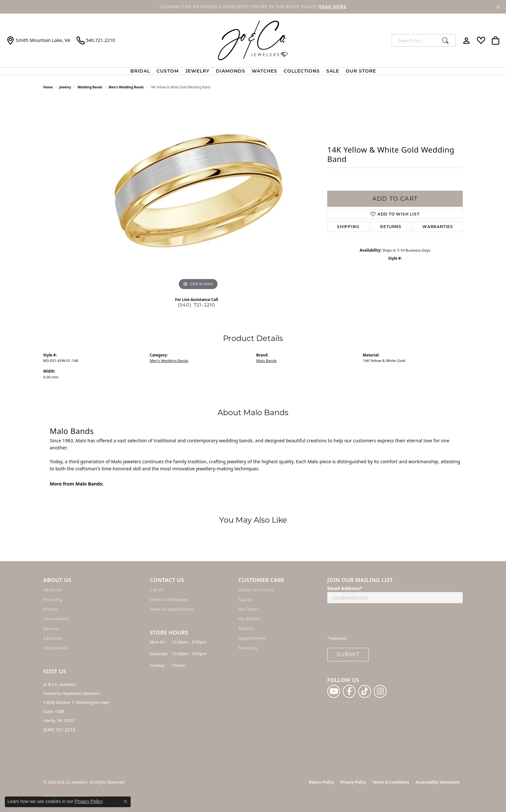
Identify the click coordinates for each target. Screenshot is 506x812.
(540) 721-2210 (197, 305)
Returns (391, 227)
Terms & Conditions (391, 782)
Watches (264, 71)
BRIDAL (140, 71)
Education (53, 638)
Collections (302, 71)
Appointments (252, 638)
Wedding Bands (90, 87)
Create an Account (256, 590)
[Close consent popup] (126, 802)
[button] (466, 40)
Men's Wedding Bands (126, 87)
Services (51, 628)
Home (48, 87)
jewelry (65, 87)
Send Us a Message (169, 599)
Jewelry (197, 71)
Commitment (56, 619)
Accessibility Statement (438, 782)
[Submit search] (447, 40)
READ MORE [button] (333, 7)
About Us (52, 590)
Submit (348, 654)
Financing (53, 599)
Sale (333, 71)
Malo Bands (267, 361)
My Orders (249, 609)
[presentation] (376, 621)
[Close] (498, 7)
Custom (168, 71)
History (50, 609)
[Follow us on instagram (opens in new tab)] (380, 691)
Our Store (361, 71)
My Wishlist (250, 619)
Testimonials (56, 648)
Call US (157, 590)
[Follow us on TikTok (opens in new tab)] (365, 691)
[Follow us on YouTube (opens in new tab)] (334, 691)
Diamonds (231, 71)
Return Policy (321, 782)
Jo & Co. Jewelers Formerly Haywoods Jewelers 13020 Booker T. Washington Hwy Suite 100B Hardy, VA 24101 (76, 702)
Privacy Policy (353, 782)
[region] (198, 195)
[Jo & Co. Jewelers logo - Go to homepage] (253, 40)
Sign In (245, 599)
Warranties (438, 227)
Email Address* (345, 588)
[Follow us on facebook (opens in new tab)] (349, 691)
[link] (38, 40)
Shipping (348, 227)
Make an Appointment (172, 609)
